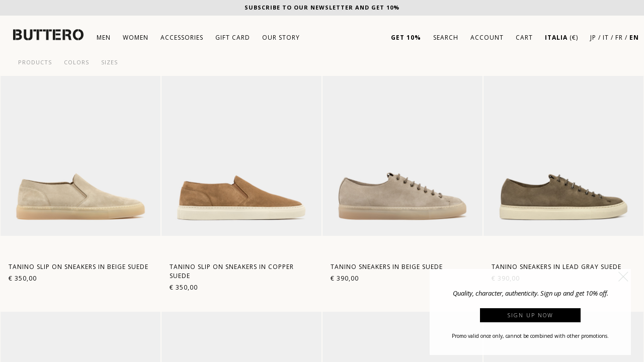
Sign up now (531, 315)
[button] (623, 277)
